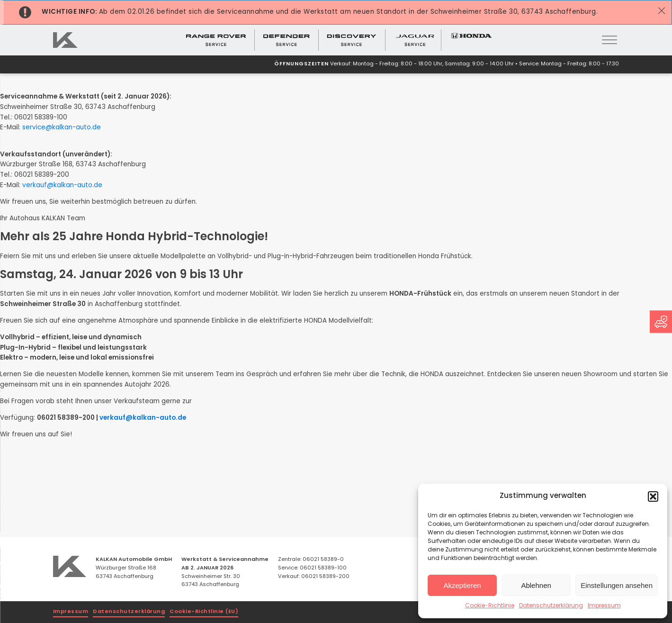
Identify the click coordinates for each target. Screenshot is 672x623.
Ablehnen (536, 585)
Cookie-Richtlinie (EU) (204, 612)
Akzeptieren (462, 585)
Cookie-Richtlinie (490, 606)
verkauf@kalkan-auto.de (62, 185)
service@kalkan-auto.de (62, 128)
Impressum (604, 606)
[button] (653, 497)
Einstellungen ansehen (617, 585)
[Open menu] (609, 40)
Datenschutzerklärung (551, 606)
